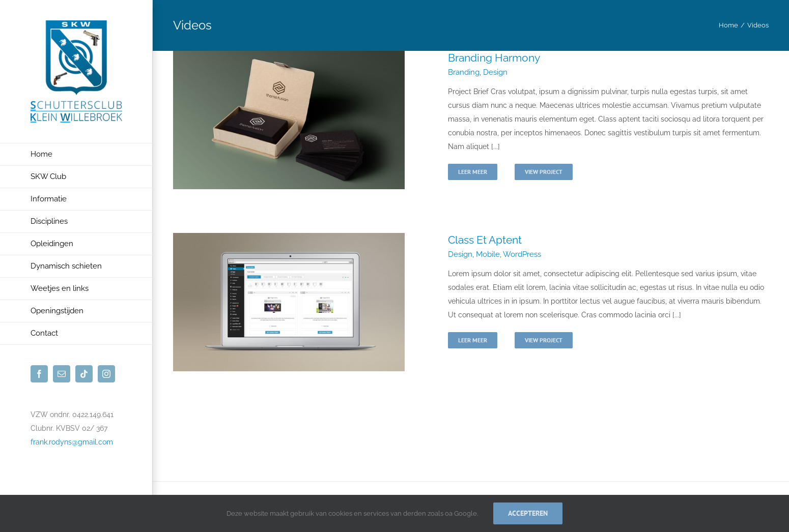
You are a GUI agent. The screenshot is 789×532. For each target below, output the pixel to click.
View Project (544, 172)
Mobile (488, 254)
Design (495, 72)
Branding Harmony (494, 58)
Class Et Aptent (485, 240)
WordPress (522, 254)
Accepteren (528, 513)
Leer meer (473, 172)
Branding (464, 72)
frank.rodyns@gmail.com (72, 442)
